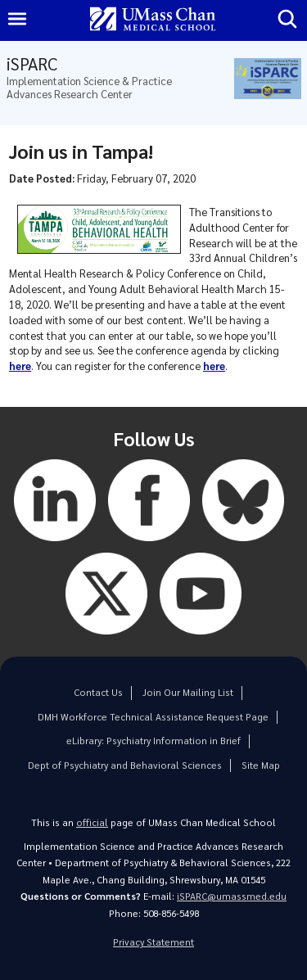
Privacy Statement (153, 942)
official (92, 822)
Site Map (261, 765)
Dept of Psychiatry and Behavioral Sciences (125, 765)
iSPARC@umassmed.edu (232, 896)
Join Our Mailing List (188, 692)
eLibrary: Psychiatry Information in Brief (153, 741)
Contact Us (98, 692)
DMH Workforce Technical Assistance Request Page (153, 717)
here (20, 366)
